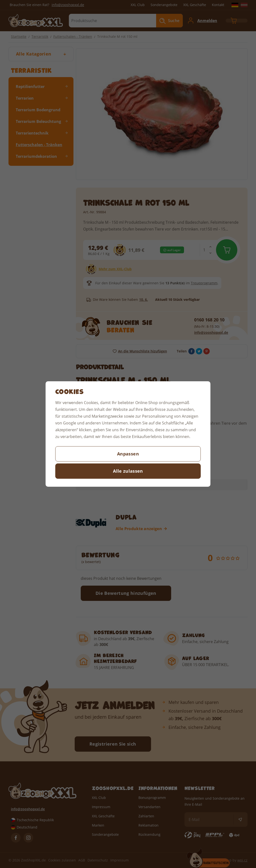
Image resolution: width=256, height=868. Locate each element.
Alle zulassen (128, 471)
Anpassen (128, 454)
